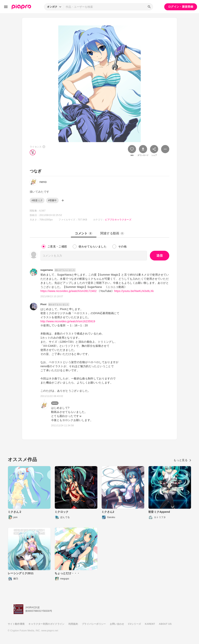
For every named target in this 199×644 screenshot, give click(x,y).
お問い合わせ (117, 624)
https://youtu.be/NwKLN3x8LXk (134, 291)
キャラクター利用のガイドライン (46, 624)
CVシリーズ (135, 624)
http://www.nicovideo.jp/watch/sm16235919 (68, 321)
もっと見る (182, 460)
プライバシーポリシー (94, 624)
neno (55, 403)
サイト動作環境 (16, 624)
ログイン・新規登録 (181, 7)
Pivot (43, 304)
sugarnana (47, 270)
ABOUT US (165, 624)
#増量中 (52, 200)
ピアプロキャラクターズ (118, 220)
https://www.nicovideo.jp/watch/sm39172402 (69, 291)
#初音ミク (37, 200)
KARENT (150, 624)
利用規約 (73, 624)
